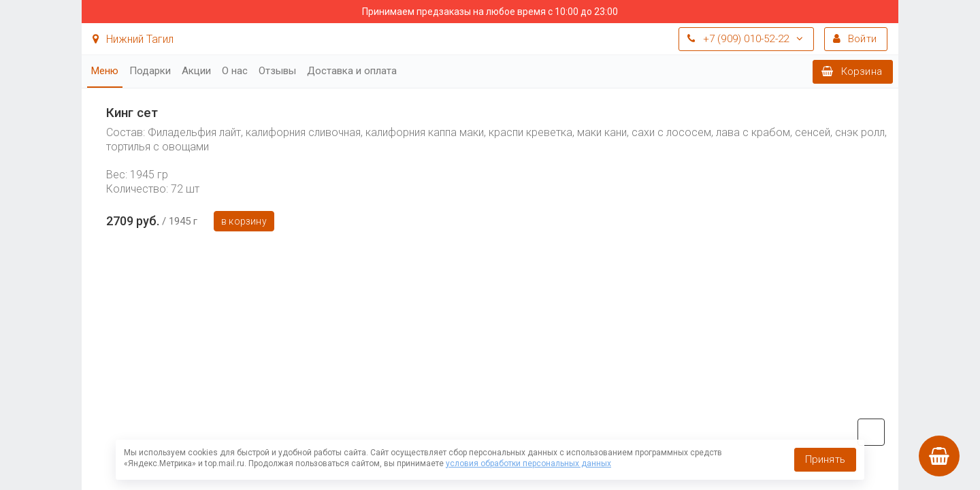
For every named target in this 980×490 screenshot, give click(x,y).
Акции (196, 71)
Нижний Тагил (133, 39)
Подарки (150, 71)
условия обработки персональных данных (528, 463)
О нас (235, 71)
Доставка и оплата (352, 71)
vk (871, 432)
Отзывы (277, 71)
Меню (105, 71)
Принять (825, 459)
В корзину (244, 221)
